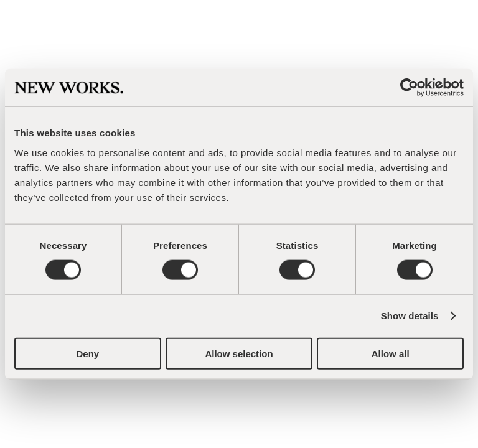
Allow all (391, 353)
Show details (410, 316)
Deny (87, 353)
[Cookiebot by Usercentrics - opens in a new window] (409, 88)
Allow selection (239, 353)
